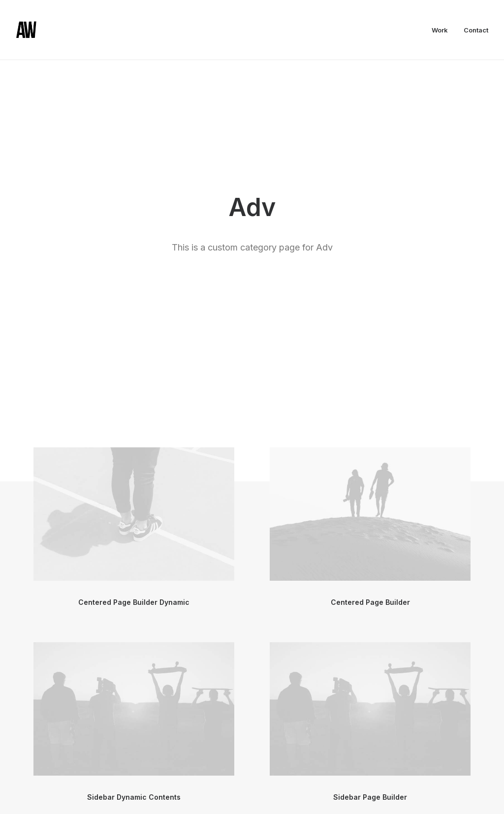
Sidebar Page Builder (370, 545)
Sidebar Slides (370, 739)
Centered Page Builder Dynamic (134, 350)
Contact (476, 30)
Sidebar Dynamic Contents (134, 545)
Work (440, 30)
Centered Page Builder (370, 350)
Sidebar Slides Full (134, 739)
